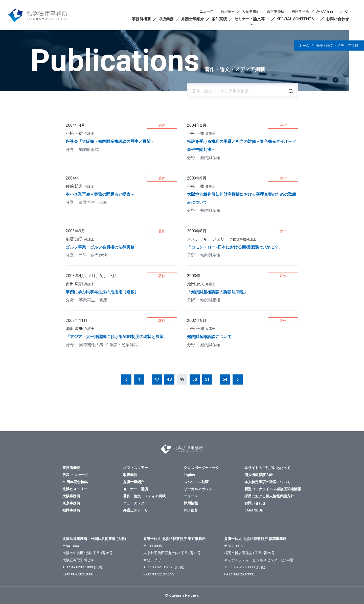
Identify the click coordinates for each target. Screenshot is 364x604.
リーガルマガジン (198, 489)
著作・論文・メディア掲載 (337, 46)
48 (169, 379)
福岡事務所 (300, 11)
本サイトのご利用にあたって (267, 468)
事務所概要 (141, 19)
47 (157, 379)
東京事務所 (276, 11)
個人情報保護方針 (259, 475)
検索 (347, 11)
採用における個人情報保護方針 (269, 496)
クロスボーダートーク (201, 468)
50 (195, 379)
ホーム (304, 46)
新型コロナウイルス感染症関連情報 (273, 489)
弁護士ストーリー (137, 510)
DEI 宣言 (191, 510)
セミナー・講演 (135, 489)
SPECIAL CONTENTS (295, 19)
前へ (126, 379)
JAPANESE (325, 11)
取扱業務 (166, 19)
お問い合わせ (337, 19)
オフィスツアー (135, 468)
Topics (189, 475)
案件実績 (219, 19)
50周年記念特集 (75, 482)
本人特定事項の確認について (267, 482)
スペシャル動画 (196, 482)
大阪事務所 (251, 11)
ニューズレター (135, 503)
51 (207, 379)
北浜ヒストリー (75, 489)
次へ (238, 379)
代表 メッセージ (75, 475)
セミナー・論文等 (249, 19)
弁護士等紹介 (193, 19)
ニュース (207, 11)
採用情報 (228, 11)
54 (225, 379)
